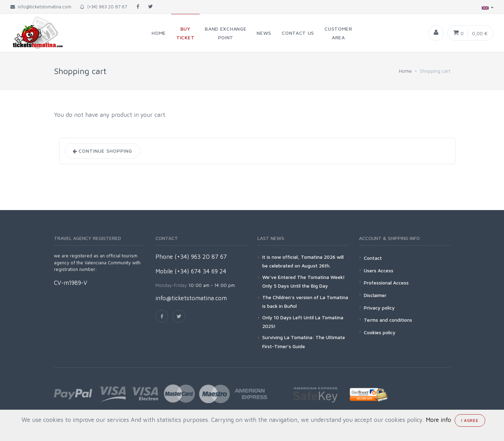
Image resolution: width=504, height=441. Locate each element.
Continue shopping (103, 151)
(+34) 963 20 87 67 (103, 7)
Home (405, 71)
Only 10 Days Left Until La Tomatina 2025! (303, 322)
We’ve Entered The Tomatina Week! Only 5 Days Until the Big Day (303, 281)
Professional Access (386, 283)
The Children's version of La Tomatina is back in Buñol (305, 302)
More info (438, 420)
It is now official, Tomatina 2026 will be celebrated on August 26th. (303, 261)
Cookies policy (380, 332)
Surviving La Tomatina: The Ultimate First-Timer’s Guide (304, 342)
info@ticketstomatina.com (191, 298)
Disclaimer (375, 295)
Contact (373, 258)
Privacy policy (379, 308)
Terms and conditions (388, 320)
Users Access (379, 270)
